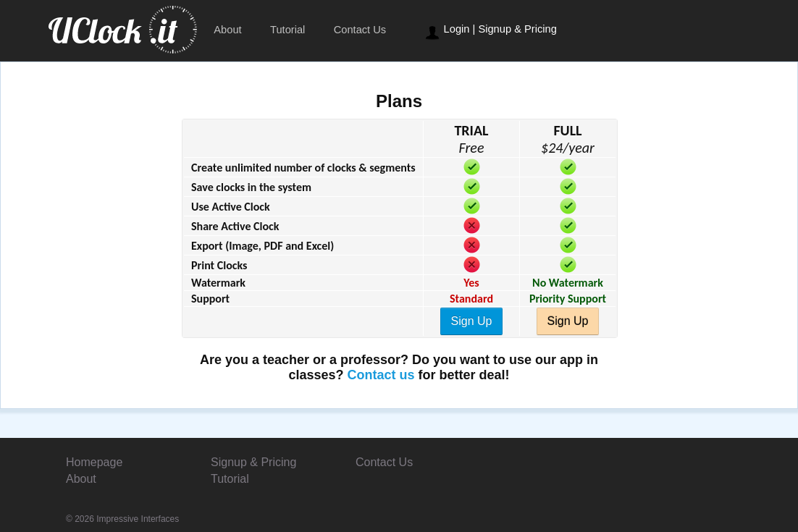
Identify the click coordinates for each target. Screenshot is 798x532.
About (227, 30)
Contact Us (360, 30)
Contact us (381, 375)
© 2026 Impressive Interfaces (122, 519)
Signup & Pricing (517, 29)
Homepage (94, 462)
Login (457, 29)
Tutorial (287, 30)
